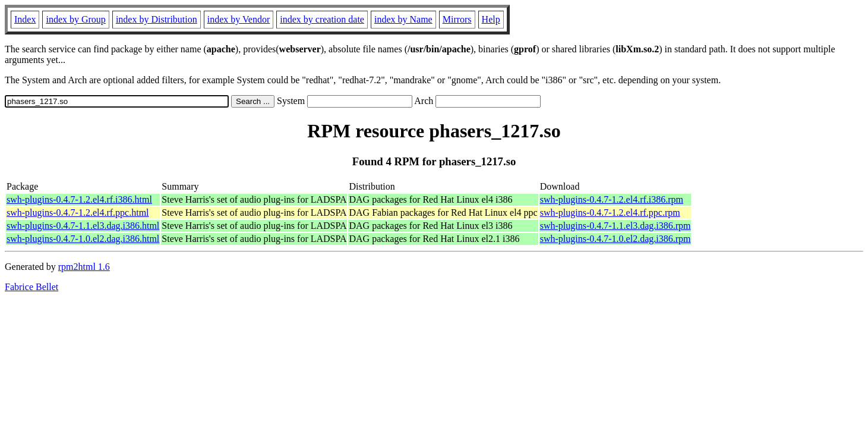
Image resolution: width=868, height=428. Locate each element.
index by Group (75, 19)
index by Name (403, 19)
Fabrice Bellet (31, 287)
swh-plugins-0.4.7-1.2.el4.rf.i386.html (79, 199)
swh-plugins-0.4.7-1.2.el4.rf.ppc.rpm (610, 213)
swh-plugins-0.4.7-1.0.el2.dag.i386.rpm (616, 239)
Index (25, 19)
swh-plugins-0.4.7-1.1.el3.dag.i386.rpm (616, 226)
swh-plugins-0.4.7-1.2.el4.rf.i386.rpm (612, 199)
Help (491, 19)
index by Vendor (239, 19)
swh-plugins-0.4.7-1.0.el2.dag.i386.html (83, 239)
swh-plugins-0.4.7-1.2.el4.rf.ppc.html (78, 213)
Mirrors (457, 19)
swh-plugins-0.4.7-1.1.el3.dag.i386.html (83, 226)
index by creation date (322, 19)
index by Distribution (157, 19)
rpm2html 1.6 (84, 267)
